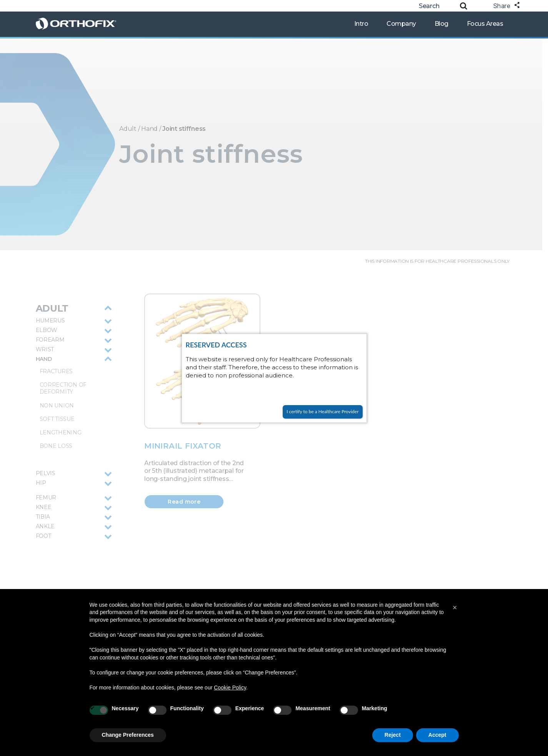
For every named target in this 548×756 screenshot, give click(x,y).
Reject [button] (393, 735)
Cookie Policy (230, 688)
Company (401, 24)
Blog (441, 24)
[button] (455, 607)
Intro (361, 24)
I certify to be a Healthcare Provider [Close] (322, 411)
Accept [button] (437, 735)
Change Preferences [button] (128, 735)
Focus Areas (485, 24)
